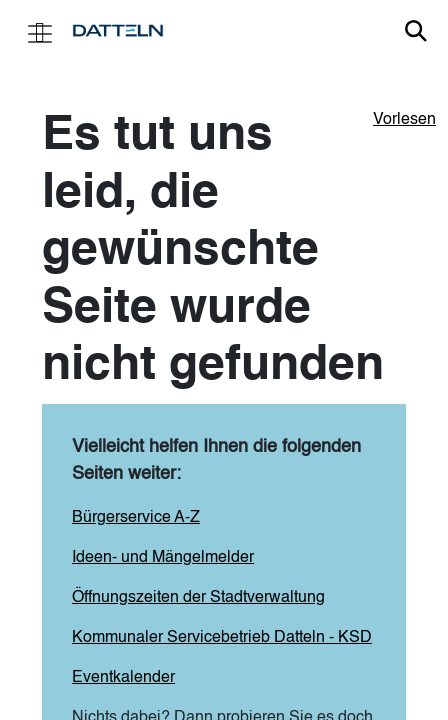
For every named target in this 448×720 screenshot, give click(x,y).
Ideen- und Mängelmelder (163, 558)
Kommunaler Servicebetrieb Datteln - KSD (222, 638)
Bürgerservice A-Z (136, 518)
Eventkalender (123, 678)
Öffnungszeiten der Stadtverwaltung (198, 598)
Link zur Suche (416, 31)
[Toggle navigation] (40, 31)
